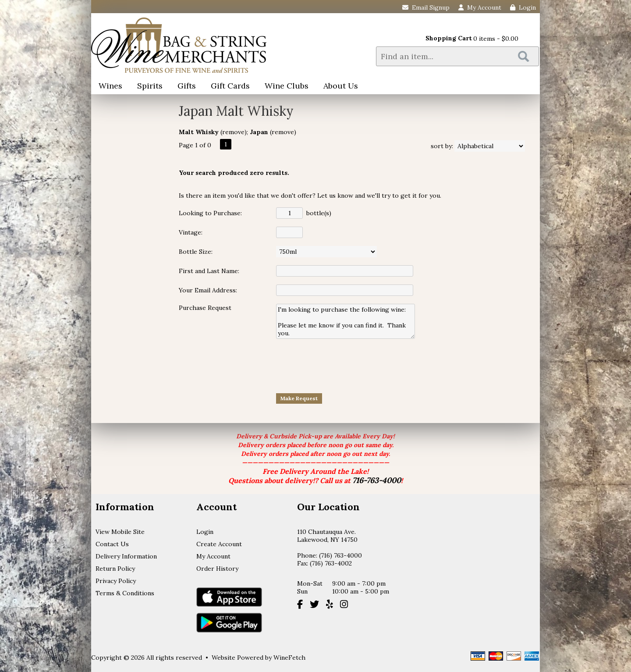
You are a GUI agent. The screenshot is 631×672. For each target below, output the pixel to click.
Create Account (219, 544)
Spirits (147, 87)
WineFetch (289, 658)
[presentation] (343, 366)
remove (233, 132)
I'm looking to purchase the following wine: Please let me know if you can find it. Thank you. (346, 321)
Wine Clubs (284, 87)
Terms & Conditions (125, 593)
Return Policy (115, 569)
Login (523, 7)
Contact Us (112, 544)
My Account (213, 556)
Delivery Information (126, 556)
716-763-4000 (377, 480)
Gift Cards (230, 86)
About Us (338, 87)
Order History (217, 569)
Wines (108, 87)
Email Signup (426, 7)
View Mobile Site (120, 532)
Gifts (184, 87)
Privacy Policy (116, 581)
